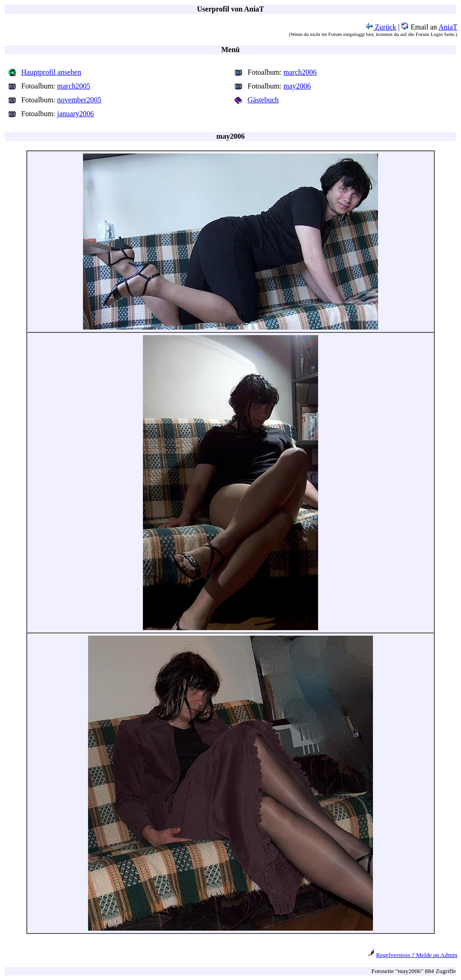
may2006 (297, 86)
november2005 (79, 100)
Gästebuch (263, 100)
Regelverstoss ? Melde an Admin (417, 955)
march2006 (300, 72)
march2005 (74, 86)
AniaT (448, 27)
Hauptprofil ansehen (51, 72)
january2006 (76, 114)
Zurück (381, 27)
